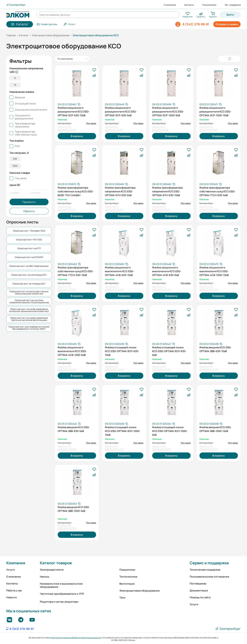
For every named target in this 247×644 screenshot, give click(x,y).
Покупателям (209, 5)
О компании (170, 5)
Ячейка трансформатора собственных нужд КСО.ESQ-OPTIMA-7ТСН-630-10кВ (76, 271)
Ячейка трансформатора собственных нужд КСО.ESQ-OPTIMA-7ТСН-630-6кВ (217, 191)
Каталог (24, 35)
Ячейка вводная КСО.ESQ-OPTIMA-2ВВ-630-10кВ (215, 349)
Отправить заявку (227, 24)
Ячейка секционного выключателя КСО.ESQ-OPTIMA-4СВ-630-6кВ (167, 271)
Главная (11, 35)
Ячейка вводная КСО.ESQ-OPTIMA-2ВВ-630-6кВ (74, 429)
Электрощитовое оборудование (51, 35)
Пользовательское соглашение (209, 577)
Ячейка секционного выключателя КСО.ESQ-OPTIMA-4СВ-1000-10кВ (214, 271)
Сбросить (29, 214)
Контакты (189, 5)
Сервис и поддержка (209, 563)
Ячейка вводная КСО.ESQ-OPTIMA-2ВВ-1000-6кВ (74, 509)
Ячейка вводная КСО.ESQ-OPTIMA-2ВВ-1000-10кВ (215, 429)
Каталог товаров (56, 563)
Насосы (45, 577)
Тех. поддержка (233, 5)
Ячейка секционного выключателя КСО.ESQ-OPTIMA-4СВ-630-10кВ (119, 271)
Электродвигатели (52, 570)
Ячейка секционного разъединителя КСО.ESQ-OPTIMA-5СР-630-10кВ (74, 111)
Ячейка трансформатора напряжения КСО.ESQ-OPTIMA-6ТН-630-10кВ (167, 191)
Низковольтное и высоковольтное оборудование (61, 585)
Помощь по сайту (200, 597)
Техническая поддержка (205, 570)
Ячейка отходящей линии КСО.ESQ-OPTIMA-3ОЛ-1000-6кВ (170, 431)
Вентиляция (127, 584)
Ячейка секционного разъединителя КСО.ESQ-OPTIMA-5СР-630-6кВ (121, 111)
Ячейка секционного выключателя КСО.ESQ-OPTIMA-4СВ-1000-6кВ (72, 351)
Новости (12, 597)
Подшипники (127, 570)
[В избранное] (94, 70)
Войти (230, 15)
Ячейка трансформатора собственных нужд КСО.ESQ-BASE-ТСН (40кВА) (76, 191)
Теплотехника (128, 577)
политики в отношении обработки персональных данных (76, 638)
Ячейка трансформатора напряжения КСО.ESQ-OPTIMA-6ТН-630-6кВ (120, 191)
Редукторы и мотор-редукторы (59, 602)
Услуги (11, 570)
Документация (199, 590)
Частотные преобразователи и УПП (62, 594)
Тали (122, 598)
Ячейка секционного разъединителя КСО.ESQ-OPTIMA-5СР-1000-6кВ (168, 111)
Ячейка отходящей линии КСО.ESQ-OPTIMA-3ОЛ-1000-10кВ (123, 431)
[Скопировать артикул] (69, 104)
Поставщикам (198, 584)
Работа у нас (14, 590)
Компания (16, 563)
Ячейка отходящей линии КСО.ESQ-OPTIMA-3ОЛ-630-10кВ (122, 351)
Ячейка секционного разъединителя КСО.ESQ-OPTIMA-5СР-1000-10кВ (215, 111)
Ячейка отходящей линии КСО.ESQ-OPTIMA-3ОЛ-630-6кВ (169, 351)
